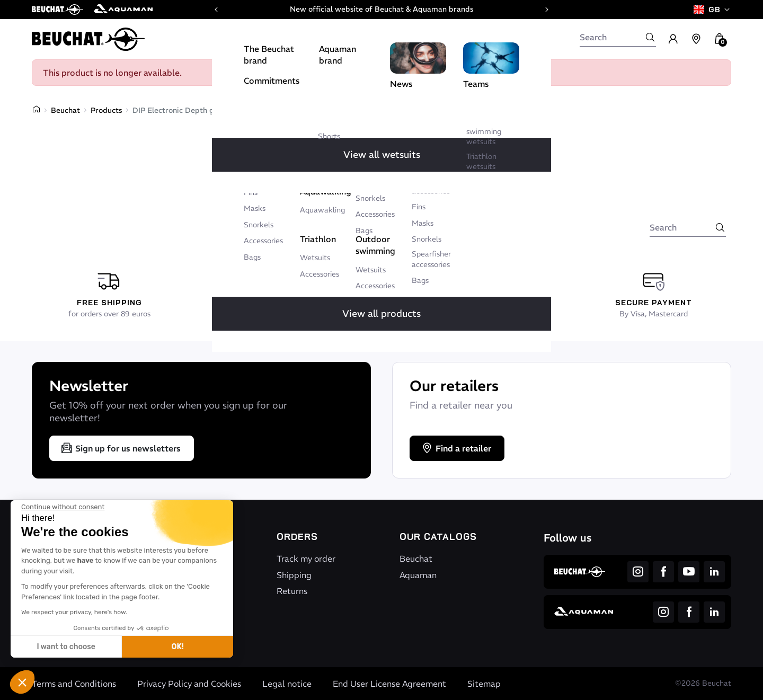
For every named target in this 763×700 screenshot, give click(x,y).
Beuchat (65, 110)
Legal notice (287, 684)
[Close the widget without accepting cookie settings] (63, 507)
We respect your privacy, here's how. (74, 612)
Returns (292, 591)
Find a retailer (456, 448)
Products (106, 110)
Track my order (306, 559)
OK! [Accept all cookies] (177, 647)
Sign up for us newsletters (121, 448)
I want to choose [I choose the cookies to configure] (66, 647)
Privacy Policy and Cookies (189, 684)
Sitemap (484, 684)
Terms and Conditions (74, 684)
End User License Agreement (389, 684)
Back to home (345, 209)
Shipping (294, 575)
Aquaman (418, 575)
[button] (22, 682)
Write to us (424, 209)
